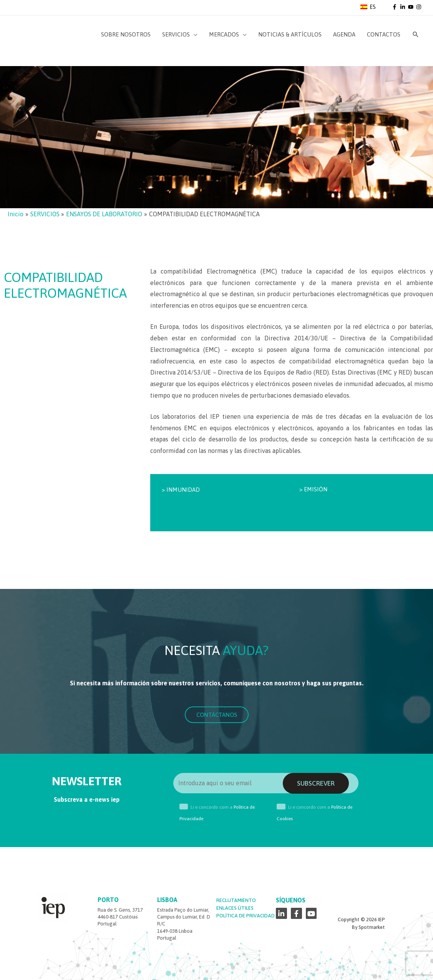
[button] (217, 715)
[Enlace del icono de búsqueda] (416, 35)
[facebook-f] (395, 7)
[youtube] (411, 7)
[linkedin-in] (403, 7)
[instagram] (419, 7)
